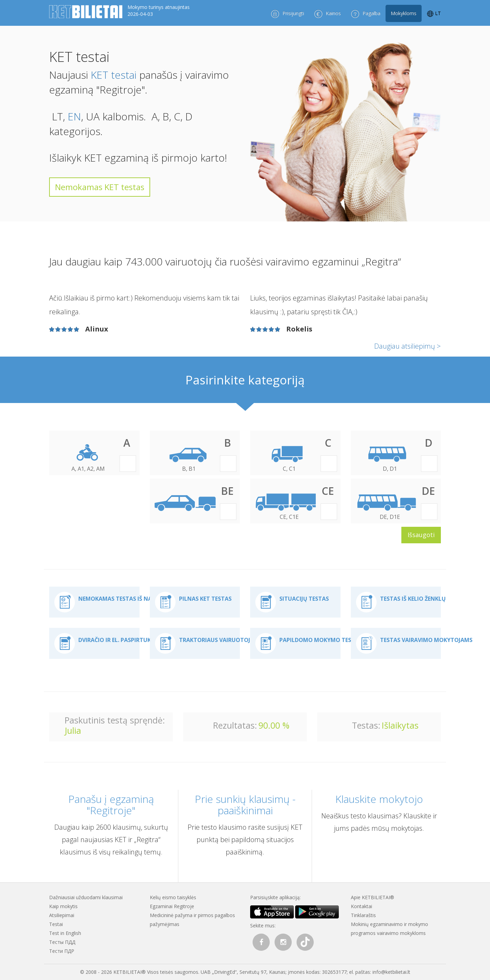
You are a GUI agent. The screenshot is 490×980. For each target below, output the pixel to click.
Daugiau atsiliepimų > (408, 346)
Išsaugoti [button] (421, 535)
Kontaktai (361, 906)
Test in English (65, 933)
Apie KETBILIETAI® (372, 897)
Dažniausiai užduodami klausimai (86, 897)
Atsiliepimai (62, 915)
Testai (56, 924)
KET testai (114, 75)
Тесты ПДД (62, 942)
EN (74, 116)
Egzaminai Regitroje (172, 906)
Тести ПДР (62, 951)
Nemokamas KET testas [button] (100, 187)
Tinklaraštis (363, 915)
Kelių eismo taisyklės (173, 897)
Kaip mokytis (63, 906)
